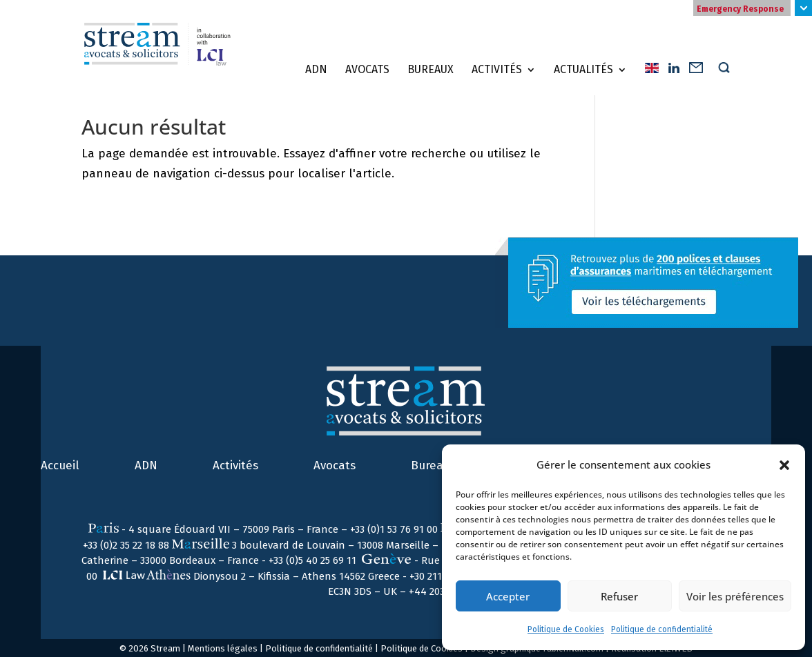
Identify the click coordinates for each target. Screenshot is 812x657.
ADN (316, 70)
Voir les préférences (735, 596)
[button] (784, 465)
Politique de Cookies (566, 629)
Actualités (583, 70)
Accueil (60, 465)
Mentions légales (223, 648)
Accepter (508, 596)
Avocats (367, 70)
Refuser (619, 596)
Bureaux (431, 70)
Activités (497, 70)
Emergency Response (740, 9)
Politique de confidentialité (662, 629)
